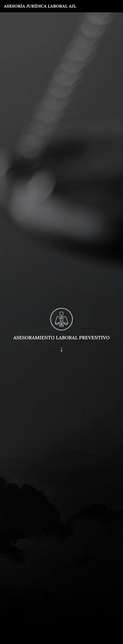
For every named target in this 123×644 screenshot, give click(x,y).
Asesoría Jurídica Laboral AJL (40, 6)
